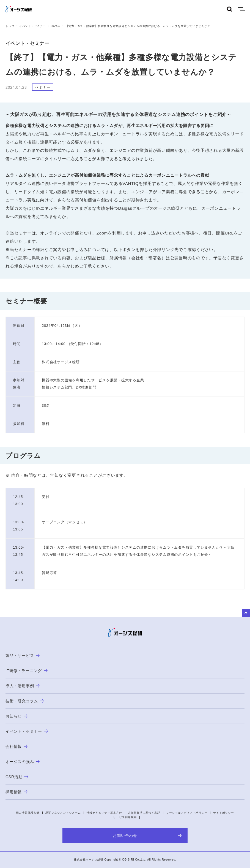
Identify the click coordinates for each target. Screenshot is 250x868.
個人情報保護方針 (28, 813)
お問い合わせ (147, 835)
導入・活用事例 (23, 686)
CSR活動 (17, 777)
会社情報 (17, 746)
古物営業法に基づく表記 (144, 813)
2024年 (56, 26)
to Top (246, 613)
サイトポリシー (223, 813)
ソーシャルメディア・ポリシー (187, 813)
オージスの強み (23, 762)
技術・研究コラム (25, 701)
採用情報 (17, 792)
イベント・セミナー (33, 26)
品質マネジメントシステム (63, 813)
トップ (10, 26)
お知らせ (17, 716)
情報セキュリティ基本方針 (104, 813)
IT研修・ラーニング (27, 671)
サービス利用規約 (125, 817)
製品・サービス (23, 656)
